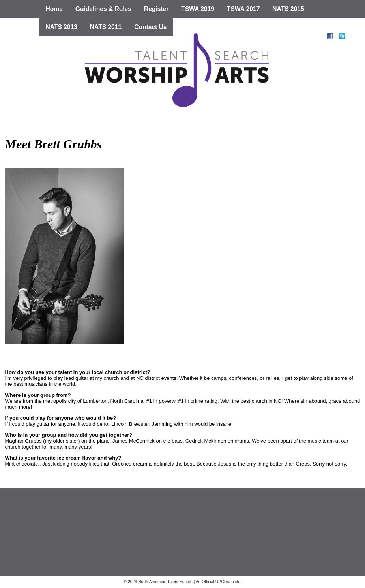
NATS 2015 (288, 9)
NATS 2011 (106, 27)
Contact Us (150, 27)
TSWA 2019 (198, 9)
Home (54, 9)
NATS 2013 (62, 27)
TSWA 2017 (243, 9)
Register (156, 9)
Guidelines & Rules (103, 9)
